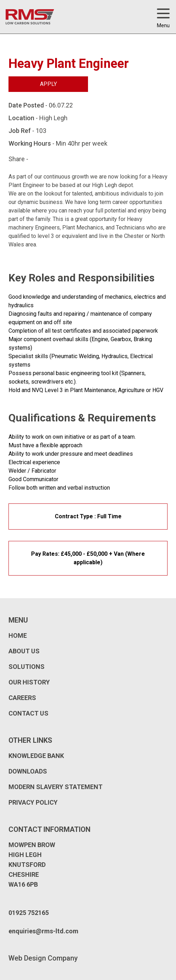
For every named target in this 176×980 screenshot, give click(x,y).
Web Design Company (43, 958)
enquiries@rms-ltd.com (43, 931)
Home (18, 635)
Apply (48, 84)
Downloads (28, 771)
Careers (22, 698)
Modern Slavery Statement (55, 787)
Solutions (27, 667)
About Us (24, 651)
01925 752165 (29, 913)
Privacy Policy (33, 802)
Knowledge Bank (36, 756)
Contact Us (28, 713)
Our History (29, 682)
